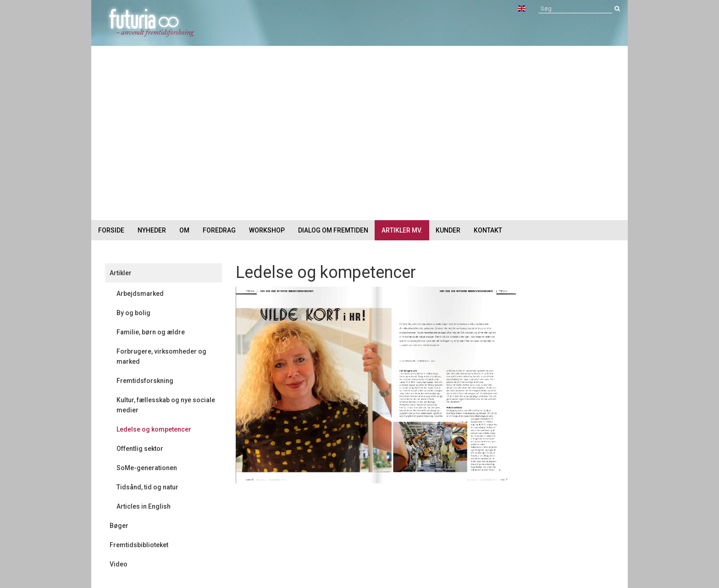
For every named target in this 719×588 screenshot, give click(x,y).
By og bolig (133, 313)
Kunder (448, 230)
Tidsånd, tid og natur (147, 487)
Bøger (119, 526)
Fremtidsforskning (145, 381)
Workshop (267, 230)
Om (184, 230)
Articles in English (144, 506)
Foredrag (219, 230)
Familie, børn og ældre (151, 332)
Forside (111, 230)
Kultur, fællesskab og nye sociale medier (166, 405)
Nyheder (152, 230)
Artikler (121, 273)
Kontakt (488, 230)
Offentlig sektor (140, 449)
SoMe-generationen (147, 468)
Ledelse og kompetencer (154, 429)
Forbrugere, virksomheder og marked (161, 356)
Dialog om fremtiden (333, 230)
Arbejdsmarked (140, 294)
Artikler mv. (402, 230)
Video (119, 564)
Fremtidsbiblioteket (139, 545)
